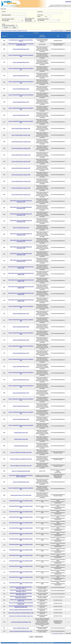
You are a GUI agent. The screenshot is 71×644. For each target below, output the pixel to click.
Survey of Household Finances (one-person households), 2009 (21, 333)
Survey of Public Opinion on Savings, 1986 (21, 161)
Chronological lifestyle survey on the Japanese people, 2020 (21, 578)
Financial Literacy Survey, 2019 (21, 439)
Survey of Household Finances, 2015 (21, 419)
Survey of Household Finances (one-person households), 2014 (21, 400)
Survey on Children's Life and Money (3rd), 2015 (21, 466)
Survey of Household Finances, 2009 (21, 340)
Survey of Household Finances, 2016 (21, 62)
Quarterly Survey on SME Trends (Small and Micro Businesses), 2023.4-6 (21, 591)
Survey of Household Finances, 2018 (21, 89)
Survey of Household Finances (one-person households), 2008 (21, 320)
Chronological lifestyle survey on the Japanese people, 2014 (21, 561)
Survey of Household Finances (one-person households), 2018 (21, 82)
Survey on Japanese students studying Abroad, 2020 (21, 610)
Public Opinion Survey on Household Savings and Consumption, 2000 (21, 261)
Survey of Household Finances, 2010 (21, 353)
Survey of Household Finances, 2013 (21, 393)
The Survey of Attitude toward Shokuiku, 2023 (21, 622)
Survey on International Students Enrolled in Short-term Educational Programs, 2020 (21, 606)
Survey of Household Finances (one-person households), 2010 (21, 347)
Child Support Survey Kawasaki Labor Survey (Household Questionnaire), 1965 (21, 44)
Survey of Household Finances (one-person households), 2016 (21, 426)
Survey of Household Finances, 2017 (21, 76)
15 (59, 31)
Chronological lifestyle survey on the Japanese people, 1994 (21, 507)
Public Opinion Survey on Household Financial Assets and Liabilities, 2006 (21, 300)
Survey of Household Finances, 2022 (21, 49)
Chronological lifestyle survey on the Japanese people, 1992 (21, 501)
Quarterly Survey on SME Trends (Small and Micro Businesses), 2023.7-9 (21, 594)
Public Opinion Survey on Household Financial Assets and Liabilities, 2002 (21, 274)
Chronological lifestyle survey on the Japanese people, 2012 (21, 556)
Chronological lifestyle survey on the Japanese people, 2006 (21, 539)
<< (52, 31)
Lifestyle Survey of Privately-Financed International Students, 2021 (21, 600)
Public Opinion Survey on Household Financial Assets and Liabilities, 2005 (21, 294)
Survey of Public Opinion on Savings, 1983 (21, 142)
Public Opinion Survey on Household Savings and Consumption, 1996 (21, 234)
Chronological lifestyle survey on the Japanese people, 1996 (21, 512)
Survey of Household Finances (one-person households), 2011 (21, 360)
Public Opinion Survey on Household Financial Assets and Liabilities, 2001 (21, 267)
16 (61, 31)
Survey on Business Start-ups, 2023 (21, 628)
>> (64, 31)
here (8, 19)
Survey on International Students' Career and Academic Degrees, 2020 (21, 603)
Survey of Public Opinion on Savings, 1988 (21, 175)
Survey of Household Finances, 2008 (21, 327)
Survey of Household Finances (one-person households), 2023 (21, 489)
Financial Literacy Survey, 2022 (21, 433)
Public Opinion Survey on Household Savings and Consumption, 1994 (21, 214)
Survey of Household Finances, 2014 (21, 406)
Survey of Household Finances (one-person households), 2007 (21, 307)
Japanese (68, 2)
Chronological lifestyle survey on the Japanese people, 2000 (21, 523)
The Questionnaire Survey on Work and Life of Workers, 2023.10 (21, 41)
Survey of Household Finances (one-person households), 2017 (21, 69)
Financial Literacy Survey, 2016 (21, 446)
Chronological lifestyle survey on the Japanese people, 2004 (21, 534)
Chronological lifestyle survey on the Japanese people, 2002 (21, 529)
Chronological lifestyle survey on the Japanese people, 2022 (21, 583)
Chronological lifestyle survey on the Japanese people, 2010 (21, 550)
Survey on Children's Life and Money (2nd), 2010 (21, 459)
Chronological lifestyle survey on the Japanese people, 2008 (21, 545)
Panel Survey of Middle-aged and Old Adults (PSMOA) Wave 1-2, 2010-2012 (21, 476)
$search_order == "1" (9, 25)
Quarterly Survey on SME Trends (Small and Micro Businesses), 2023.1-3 (21, 587)
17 (62, 31)
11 (54, 31)
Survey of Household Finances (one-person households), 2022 (21, 56)
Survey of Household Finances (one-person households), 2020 (21, 109)
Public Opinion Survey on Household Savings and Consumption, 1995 (21, 221)
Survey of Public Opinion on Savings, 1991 (21, 195)
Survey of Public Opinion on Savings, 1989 (21, 181)
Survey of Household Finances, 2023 (21, 482)
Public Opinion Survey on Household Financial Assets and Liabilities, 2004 (21, 287)
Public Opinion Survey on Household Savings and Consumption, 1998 (21, 247)
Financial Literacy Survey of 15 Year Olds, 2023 (21, 495)
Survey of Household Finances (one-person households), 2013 (21, 386)
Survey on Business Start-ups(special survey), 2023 (21, 631)
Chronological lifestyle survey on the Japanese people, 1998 (21, 518)
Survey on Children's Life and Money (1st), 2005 (21, 452)
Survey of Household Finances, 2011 (21, 366)
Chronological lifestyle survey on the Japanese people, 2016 (21, 567)
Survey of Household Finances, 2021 (21, 228)
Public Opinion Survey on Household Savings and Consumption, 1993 (21, 208)
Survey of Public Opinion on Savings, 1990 (21, 188)
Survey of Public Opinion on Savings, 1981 (21, 128)
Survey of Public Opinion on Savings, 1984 (21, 148)
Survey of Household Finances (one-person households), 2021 (21, 122)
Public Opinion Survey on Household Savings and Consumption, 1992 (21, 201)
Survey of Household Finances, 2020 (21, 115)
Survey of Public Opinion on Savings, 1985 (21, 155)
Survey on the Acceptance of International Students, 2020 (21, 613)
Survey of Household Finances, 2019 (21, 102)
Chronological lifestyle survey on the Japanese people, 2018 (21, 572)
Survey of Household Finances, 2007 (21, 314)
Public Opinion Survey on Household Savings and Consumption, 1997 (21, 241)
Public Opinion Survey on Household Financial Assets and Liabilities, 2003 (21, 280)
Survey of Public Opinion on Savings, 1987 (21, 168)
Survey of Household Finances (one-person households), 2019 (21, 95)
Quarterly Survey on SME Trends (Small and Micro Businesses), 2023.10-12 (21, 597)
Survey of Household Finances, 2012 (21, 380)
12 (55, 31)
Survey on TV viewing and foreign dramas (21, 471)
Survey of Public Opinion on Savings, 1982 (21, 135)
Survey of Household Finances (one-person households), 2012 (21, 373)
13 (57, 31)
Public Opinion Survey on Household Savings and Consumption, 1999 (21, 254)
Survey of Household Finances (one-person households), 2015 (21, 413)
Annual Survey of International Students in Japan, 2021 (21, 616)
